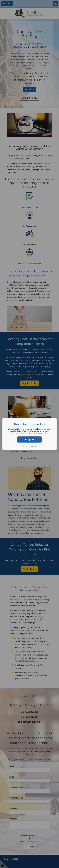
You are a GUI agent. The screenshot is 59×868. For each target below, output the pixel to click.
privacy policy (42, 433)
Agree (29, 439)
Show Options (30, 446)
